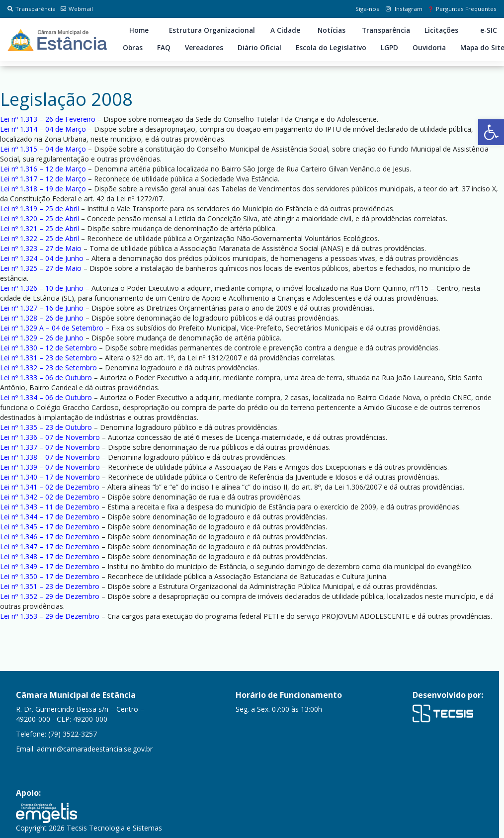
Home (139, 30)
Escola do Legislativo (331, 48)
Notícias (332, 30)
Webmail (77, 9)
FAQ (164, 48)
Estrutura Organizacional (212, 30)
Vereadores (204, 48)
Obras (133, 48)
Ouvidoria (429, 48)
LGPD (389, 48)
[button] (491, 132)
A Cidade (285, 30)
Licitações (441, 30)
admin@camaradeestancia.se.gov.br (95, 749)
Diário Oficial (259, 48)
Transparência (32, 9)
